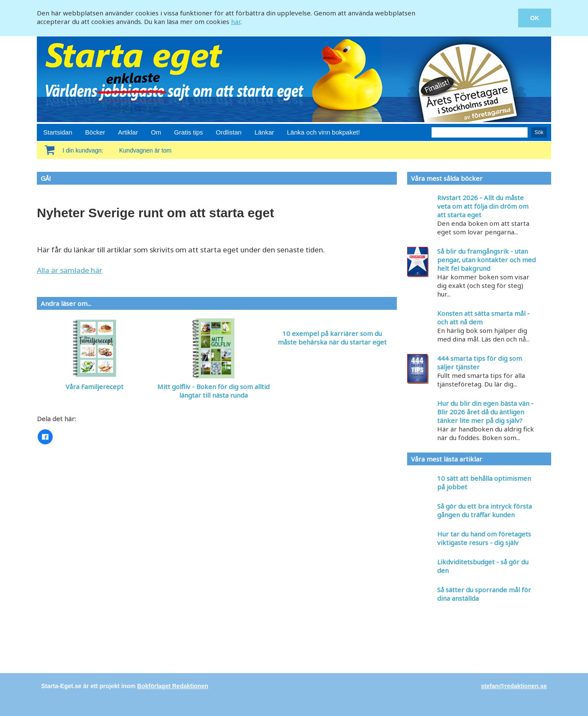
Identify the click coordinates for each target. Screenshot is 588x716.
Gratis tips (189, 132)
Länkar (264, 132)
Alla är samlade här (70, 270)
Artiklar (128, 132)
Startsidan (58, 132)
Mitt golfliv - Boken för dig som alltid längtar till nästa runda (213, 391)
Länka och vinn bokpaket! (324, 132)
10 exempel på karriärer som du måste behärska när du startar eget (332, 338)
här (236, 21)
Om (156, 132)
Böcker (95, 132)
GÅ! (46, 178)
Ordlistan (229, 132)
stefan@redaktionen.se (514, 686)
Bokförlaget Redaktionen (173, 686)
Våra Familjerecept (94, 386)
